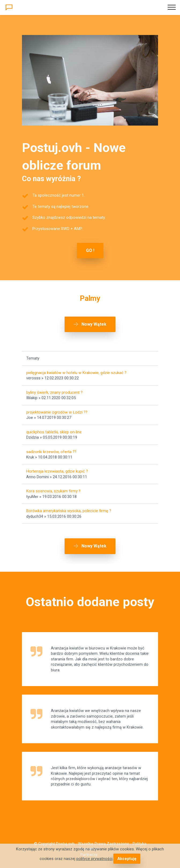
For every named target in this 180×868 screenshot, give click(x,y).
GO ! (90, 250)
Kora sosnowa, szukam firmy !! (53, 491)
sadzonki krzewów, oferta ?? (51, 452)
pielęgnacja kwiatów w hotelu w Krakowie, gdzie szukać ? (76, 373)
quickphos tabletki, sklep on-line (54, 432)
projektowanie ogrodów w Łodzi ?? (57, 412)
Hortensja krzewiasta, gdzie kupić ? (57, 471)
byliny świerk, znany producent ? (54, 392)
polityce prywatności (95, 859)
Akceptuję (127, 859)
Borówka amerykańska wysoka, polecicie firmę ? (69, 511)
